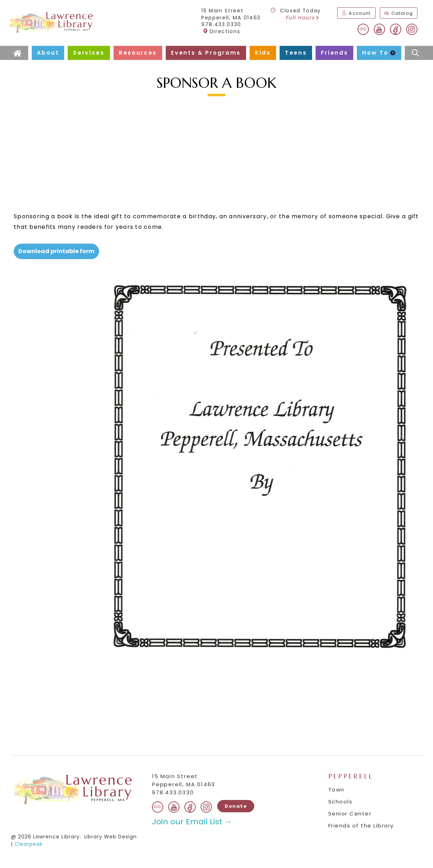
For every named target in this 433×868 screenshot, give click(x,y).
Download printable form (56, 251)
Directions (222, 31)
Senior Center (350, 814)
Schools (340, 802)
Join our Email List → (192, 822)
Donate (236, 806)
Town (336, 790)
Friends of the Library (361, 826)
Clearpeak (29, 844)
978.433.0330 (221, 24)
